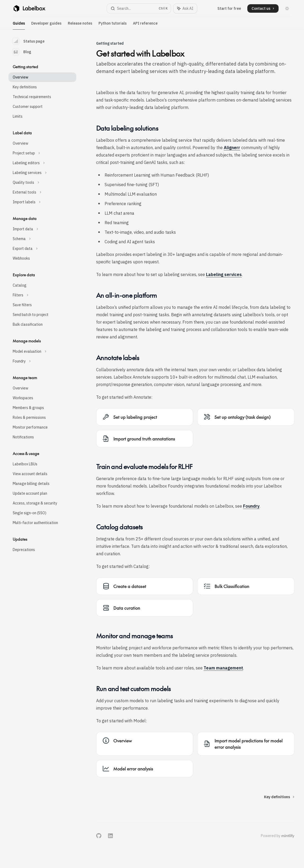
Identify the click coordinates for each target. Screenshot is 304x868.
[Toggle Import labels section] (42, 202)
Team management (223, 668)
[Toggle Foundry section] (42, 361)
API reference (145, 25)
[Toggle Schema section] (42, 239)
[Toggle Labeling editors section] (42, 163)
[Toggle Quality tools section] (42, 182)
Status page (29, 41)
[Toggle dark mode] (287, 8)
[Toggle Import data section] (42, 229)
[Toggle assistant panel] (185, 8)
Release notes (80, 25)
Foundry (251, 506)
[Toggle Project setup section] (42, 153)
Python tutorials (113, 25)
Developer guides (46, 25)
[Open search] (139, 8)
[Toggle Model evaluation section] (42, 351)
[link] (145, 417)
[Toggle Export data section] (42, 249)
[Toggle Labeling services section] (42, 173)
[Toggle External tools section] (42, 192)
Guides (19, 25)
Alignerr (232, 148)
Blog (22, 52)
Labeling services (224, 274)
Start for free (229, 8)
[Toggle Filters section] (42, 295)
